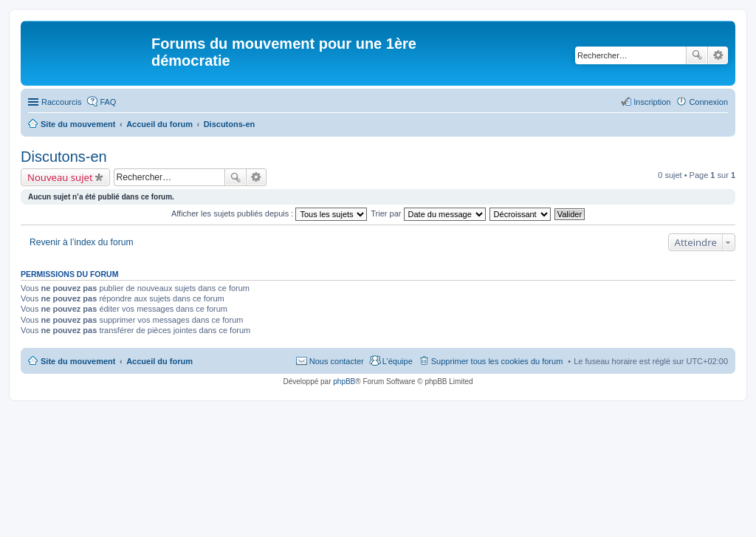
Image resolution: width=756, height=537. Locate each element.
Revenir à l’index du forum (82, 242)
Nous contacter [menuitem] (337, 361)
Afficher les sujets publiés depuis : (269, 213)
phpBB (344, 382)
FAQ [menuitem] (108, 102)
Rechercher (697, 55)
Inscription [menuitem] (652, 102)
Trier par (428, 213)
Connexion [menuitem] (708, 102)
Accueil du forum (159, 361)
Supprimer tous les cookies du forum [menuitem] (497, 361)
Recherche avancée (718, 55)
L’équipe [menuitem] (398, 361)
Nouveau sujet (60, 177)
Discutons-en (64, 157)
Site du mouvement (78, 361)
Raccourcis (61, 102)
